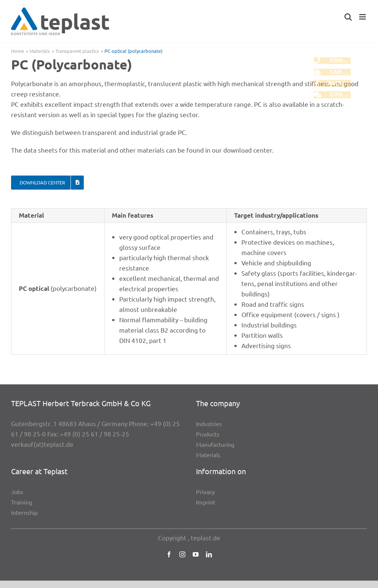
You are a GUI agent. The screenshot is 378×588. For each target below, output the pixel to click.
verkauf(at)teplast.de (42, 444)
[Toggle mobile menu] (363, 17)
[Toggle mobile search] (348, 17)
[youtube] (196, 554)
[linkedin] (209, 554)
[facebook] (169, 554)
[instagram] (182, 554)
